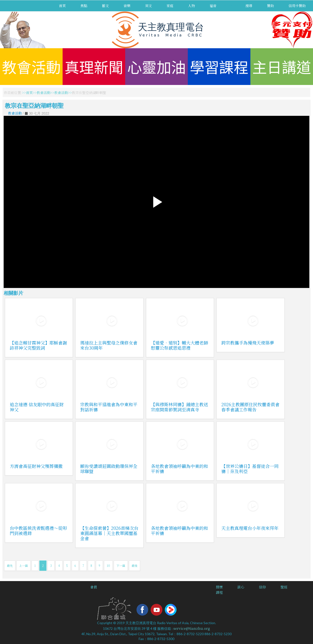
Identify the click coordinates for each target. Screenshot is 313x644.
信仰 (262, 587)
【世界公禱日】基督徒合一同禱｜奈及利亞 (250, 469)
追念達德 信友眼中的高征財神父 (37, 407)
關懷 (219, 587)
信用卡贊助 (297, 6)
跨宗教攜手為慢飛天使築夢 (248, 343)
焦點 (84, 6)
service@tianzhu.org (192, 628)
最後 (134, 566)
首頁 (62, 6)
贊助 (270, 6)
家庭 (170, 6)
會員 (94, 587)
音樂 (127, 6)
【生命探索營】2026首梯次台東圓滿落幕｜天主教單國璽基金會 (109, 533)
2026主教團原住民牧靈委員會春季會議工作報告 (250, 407)
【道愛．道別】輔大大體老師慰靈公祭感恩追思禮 (179, 345)
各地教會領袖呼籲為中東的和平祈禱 (179, 469)
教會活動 (31, 66)
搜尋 (249, 6)
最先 (10, 566)
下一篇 (121, 566)
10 (108, 566)
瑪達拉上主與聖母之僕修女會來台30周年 (109, 345)
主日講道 (282, 66)
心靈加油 (156, 66)
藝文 (105, 6)
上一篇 (23, 566)
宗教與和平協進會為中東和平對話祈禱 (109, 407)
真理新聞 (94, 66)
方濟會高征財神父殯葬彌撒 (36, 466)
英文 (148, 6)
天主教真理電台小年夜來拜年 (250, 528)
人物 (191, 6)
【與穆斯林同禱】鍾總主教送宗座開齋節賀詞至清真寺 (179, 407)
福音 (213, 6)
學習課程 (219, 66)
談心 (241, 587)
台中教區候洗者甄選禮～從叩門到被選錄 (38, 531)
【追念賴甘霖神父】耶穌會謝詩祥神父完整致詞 (38, 345)
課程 (219, 592)
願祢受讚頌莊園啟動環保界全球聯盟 (109, 469)
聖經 (284, 587)
